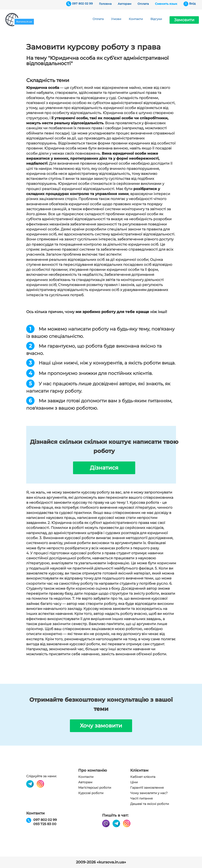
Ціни (134, 782)
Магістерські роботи (95, 788)
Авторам (125, 4)
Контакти (136, 19)
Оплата (143, 4)
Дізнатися (104, 468)
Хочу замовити (101, 726)
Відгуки (156, 19)
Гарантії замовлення (147, 788)
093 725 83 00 (45, 824)
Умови (116, 19)
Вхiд (192, 4)
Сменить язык (166, 4)
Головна (105, 4)
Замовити (184, 20)
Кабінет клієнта (143, 777)
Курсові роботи (91, 793)
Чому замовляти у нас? (149, 793)
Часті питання (141, 798)
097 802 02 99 (82, 4)
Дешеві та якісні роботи (150, 804)
